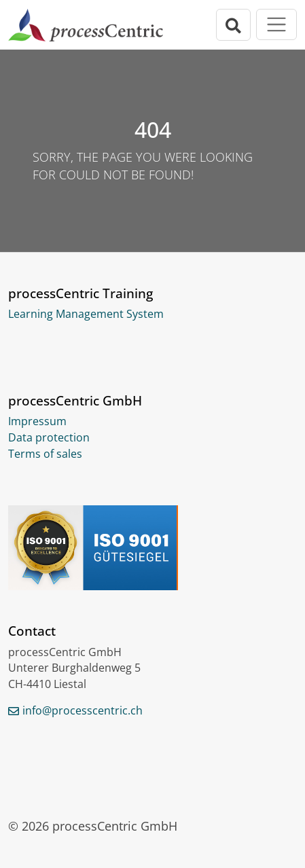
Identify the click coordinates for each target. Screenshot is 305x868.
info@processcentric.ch (83, 710)
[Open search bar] (234, 25)
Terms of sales (45, 454)
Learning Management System (86, 314)
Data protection (49, 437)
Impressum (37, 421)
